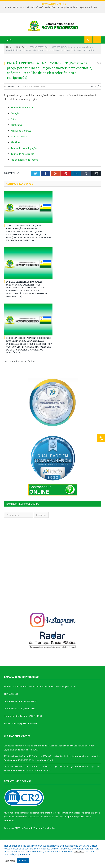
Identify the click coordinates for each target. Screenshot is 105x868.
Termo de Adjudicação (23, 165)
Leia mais (79, 851)
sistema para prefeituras (44, 823)
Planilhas (15, 153)
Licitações (96, 97)
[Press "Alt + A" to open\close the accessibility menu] (101, 438)
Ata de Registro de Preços (24, 170)
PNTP (17, 838)
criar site (24, 823)
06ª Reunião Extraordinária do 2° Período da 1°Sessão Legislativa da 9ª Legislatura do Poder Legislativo (53, 7)
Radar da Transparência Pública (40, 838)
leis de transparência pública (70, 827)
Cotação (15, 124)
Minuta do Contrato (21, 141)
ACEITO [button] (23, 861)
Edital (14, 130)
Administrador (15, 97)
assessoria (79, 823)
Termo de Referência (22, 118)
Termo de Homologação (24, 159)
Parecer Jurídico (19, 147)
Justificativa (17, 136)
